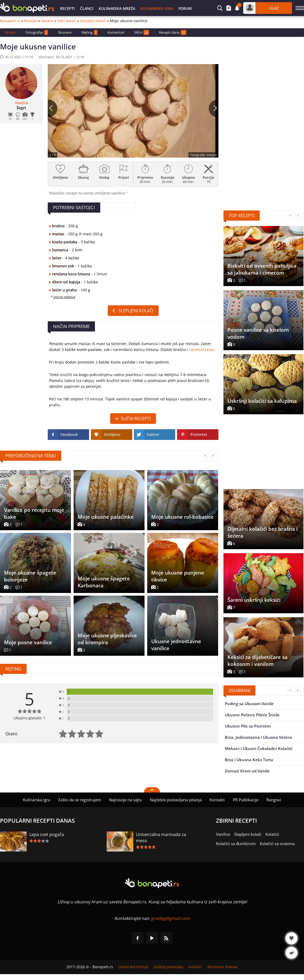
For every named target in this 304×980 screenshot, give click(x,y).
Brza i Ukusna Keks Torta (249, 760)
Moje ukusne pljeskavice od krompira (107, 639)
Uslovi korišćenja (133, 967)
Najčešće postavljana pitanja (176, 800)
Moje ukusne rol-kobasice (182, 517)
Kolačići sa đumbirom (236, 844)
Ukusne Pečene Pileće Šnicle (252, 715)
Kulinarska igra (157, 8)
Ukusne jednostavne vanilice (176, 645)
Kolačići (272, 834)
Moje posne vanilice (28, 642)
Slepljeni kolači (93, 21)
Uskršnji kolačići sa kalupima (262, 401)
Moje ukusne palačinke (106, 517)
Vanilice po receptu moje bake (34, 513)
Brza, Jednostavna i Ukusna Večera (258, 737)
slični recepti (136, 419)
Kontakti (217, 800)
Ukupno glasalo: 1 (29, 718)
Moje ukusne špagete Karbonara (104, 582)
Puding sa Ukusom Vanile (249, 704)
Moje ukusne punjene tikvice (178, 576)
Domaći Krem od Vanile (247, 771)
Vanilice (223, 834)
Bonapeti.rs (10, 21)
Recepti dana (173, 32)
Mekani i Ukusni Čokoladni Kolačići (259, 748)
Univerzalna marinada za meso (161, 838)
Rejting (90, 32)
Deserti (47, 21)
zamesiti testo (201, 350)
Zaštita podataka (168, 967)
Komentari (116, 32)
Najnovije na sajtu (125, 800)
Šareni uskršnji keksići (254, 600)
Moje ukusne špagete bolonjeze (30, 576)
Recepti (67, 8)
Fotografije (37, 32)
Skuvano (65, 32)
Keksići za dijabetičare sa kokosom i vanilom (257, 661)
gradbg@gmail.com (170, 918)
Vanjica (21, 103)
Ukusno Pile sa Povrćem (248, 726)
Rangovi (274, 800)
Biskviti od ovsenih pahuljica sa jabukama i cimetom (262, 269)
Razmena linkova (223, 967)
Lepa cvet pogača (47, 834)
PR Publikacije (246, 800)
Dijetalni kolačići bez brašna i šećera (263, 532)
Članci (87, 8)
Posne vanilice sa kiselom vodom (258, 333)
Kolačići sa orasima (277, 844)
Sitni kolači (67, 21)
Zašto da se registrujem (80, 800)
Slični (142, 32)
